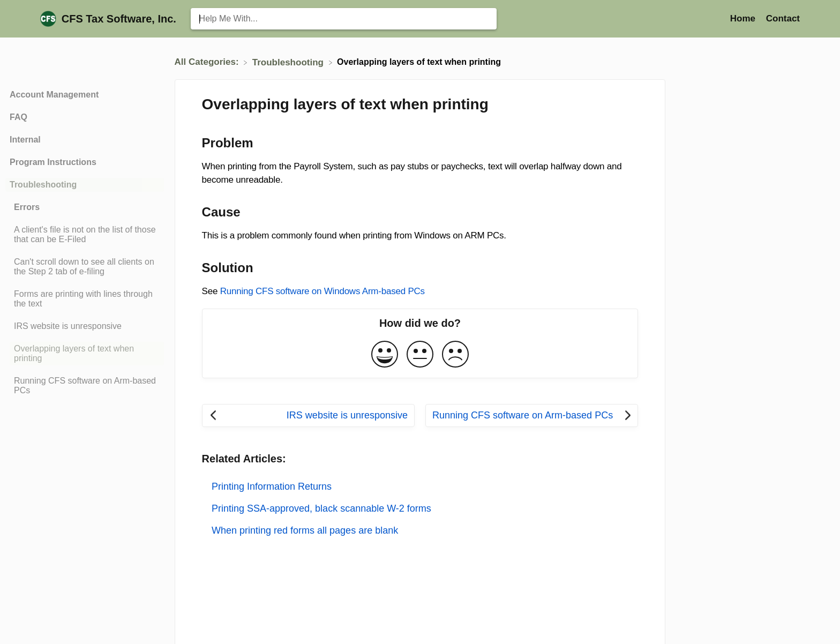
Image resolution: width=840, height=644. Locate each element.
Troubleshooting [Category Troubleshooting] (43, 185)
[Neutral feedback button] (420, 355)
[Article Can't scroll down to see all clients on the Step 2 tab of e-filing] (85, 267)
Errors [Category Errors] (27, 207)
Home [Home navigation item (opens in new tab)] (744, 18)
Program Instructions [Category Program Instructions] (53, 162)
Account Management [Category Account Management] (54, 95)
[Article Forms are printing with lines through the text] (85, 299)
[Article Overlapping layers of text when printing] (85, 354)
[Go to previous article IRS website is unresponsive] (308, 415)
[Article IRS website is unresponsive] (85, 326)
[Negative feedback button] (455, 355)
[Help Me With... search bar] (344, 19)
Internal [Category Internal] (25, 140)
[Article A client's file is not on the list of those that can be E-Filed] (85, 235)
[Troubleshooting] (289, 62)
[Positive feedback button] (385, 355)
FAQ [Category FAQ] (18, 117)
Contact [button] (783, 18)
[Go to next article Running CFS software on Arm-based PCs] (532, 415)
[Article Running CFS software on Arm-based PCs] (85, 386)
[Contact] (783, 18)
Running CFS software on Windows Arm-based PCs (322, 291)
